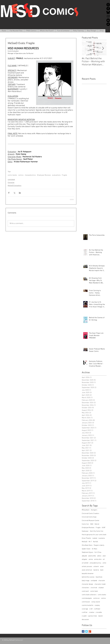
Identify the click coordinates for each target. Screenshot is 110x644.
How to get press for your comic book (94, 535)
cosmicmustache (88, 605)
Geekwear (85, 531)
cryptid (84, 616)
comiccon (96, 598)
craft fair (85, 612)
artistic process (87, 567)
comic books (12, 175)
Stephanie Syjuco (87, 552)
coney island (96, 602)
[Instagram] (108, 5)
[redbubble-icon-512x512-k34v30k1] (108, 20)
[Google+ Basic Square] (90, 631)
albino (99, 556)
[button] (16, 31)
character (102, 581)
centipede (94, 581)
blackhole (99, 577)
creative (92, 612)
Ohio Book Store (87, 545)
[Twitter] (108, 24)
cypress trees (92, 616)
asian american (87, 570)
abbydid (84, 556)
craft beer (97, 609)
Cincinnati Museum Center (91, 521)
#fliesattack (86, 510)
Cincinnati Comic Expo (89, 517)
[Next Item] (103, 48)
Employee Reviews (44, 175)
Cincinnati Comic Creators (90, 514)
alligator (85, 559)
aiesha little (92, 556)
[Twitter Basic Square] (86, 631)
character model (100, 584)
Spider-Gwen (86, 549)
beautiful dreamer (88, 574)
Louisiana (102, 538)
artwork (96, 567)
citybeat (101, 588)
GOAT (104, 528)
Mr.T (90, 542)
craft (91, 609)
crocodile (99, 612)
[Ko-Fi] (108, 16)
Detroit (97, 524)
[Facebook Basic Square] (83, 631)
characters (86, 588)
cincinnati (94, 588)
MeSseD (85, 542)
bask (102, 570)
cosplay (97, 605)
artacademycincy (95, 563)
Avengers (94, 510)
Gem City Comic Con (97, 531)
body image (86, 581)
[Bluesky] (108, 12)
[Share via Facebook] (9, 193)
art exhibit (85, 563)
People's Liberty (99, 545)
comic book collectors (89, 595)
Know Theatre (86, 538)
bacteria (96, 570)
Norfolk (96, 542)
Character (11, 183)
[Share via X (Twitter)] (14, 193)
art (104, 559)
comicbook (11, 180)
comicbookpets (87, 598)
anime (91, 559)
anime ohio (98, 559)
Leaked (95, 538)
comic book (94, 591)
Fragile (64, 175)
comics (21, 175)
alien (104, 556)
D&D (92, 524)
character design (87, 584)
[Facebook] (108, 9)
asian (102, 567)
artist (104, 563)
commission (86, 602)
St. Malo (94, 549)
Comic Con (85, 524)
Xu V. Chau (98, 552)
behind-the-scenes (88, 577)
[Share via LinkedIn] (20, 193)
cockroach (85, 591)
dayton (101, 616)
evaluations (56, 175)
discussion (85, 620)
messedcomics (30, 175)
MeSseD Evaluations (15, 186)
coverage (85, 609)
